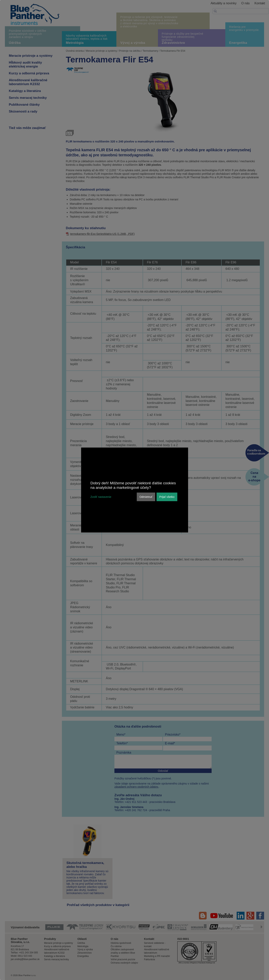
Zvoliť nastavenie (101, 497)
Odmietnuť (146, 497)
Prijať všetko (167, 497)
